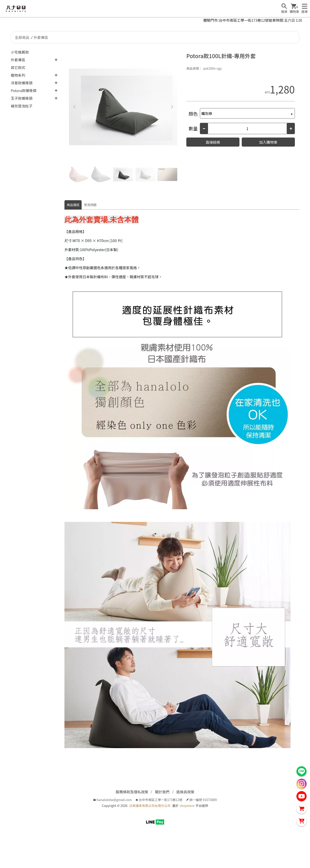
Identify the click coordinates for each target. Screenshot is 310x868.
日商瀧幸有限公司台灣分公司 (150, 806)
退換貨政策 (185, 792)
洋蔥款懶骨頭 (22, 83)
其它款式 (18, 67)
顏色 (193, 114)
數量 (193, 128)
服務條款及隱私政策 (132, 792)
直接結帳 (213, 142)
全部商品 (22, 37)
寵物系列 (18, 75)
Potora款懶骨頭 (24, 90)
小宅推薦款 (20, 52)
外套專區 (41, 37)
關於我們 (162, 792)
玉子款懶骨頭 (22, 98)
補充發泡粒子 (22, 106)
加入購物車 (268, 142)
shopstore (187, 806)
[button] (172, 107)
